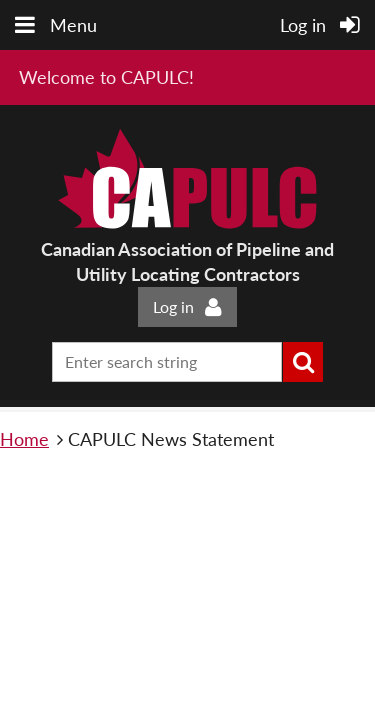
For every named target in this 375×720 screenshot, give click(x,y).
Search (303, 362)
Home (24, 439)
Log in (173, 306)
